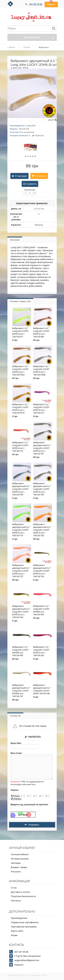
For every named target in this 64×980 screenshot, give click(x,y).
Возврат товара (19, 867)
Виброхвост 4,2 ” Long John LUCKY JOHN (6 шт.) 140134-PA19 (20, 409)
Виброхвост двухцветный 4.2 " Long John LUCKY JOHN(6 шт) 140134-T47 (21, 691)
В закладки (21, 176)
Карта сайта (17, 931)
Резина (27, 47)
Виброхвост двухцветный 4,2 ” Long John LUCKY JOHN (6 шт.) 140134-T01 (42, 448)
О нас (14, 888)
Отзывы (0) (15, 716)
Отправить (32, 825)
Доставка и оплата (21, 892)
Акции (14, 935)
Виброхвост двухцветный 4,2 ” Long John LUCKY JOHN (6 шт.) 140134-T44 (21, 612)
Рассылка (16, 871)
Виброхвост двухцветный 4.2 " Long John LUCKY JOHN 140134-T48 (42, 689)
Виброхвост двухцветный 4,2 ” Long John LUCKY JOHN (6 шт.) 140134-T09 (42, 489)
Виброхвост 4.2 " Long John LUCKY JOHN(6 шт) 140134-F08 (21, 651)
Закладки (16, 863)
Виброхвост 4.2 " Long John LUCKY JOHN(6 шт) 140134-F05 (41, 610)
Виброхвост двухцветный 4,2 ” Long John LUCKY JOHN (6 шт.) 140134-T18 (21, 530)
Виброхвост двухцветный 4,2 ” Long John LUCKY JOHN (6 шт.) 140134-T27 (21, 571)
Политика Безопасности (24, 896)
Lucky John (31, 126)
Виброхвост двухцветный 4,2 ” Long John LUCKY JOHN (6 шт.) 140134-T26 (42, 530)
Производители (19, 918)
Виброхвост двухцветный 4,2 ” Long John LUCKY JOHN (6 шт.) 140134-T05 (21, 489)
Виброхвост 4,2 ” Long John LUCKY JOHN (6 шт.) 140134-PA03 (20, 371)
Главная (11, 47)
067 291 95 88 (36, 4)
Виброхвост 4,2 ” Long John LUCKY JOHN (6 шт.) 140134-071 (20, 332)
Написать (38, 135)
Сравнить (32, 184)
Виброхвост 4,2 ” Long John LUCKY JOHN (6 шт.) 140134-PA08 (41, 371)
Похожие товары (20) (20, 301)
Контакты (16, 901)
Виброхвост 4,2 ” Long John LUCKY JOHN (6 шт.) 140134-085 (41, 332)
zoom (52, 120)
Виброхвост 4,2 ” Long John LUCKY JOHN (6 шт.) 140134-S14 (20, 447)
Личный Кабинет (20, 854)
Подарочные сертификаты (25, 922)
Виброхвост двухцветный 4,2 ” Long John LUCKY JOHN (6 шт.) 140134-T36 (42, 571)
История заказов (20, 859)
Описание (15, 240)
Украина (19, 965)
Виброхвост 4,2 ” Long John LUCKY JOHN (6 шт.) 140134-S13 (41, 409)
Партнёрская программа (24, 927)
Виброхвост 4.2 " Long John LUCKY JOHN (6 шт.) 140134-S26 (41, 651)
